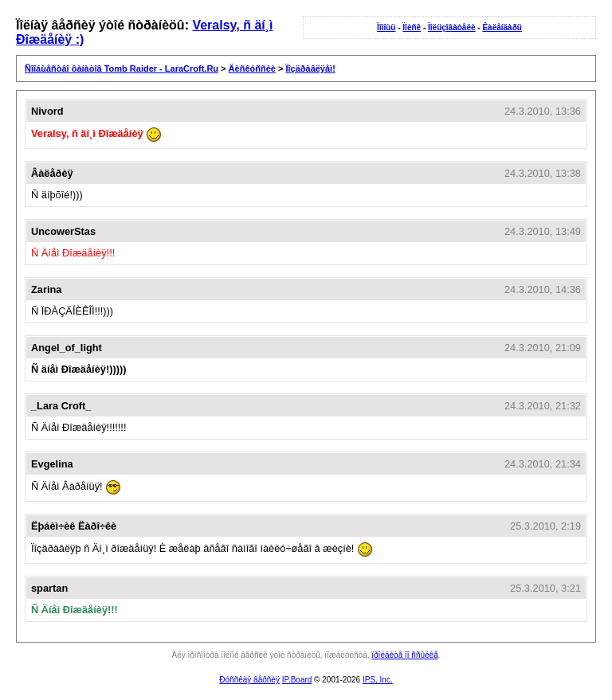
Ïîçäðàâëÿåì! (310, 68)
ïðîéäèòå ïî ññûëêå (404, 655)
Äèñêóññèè (252, 68)
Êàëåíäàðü (502, 27)
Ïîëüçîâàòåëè (451, 27)
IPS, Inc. (378, 680)
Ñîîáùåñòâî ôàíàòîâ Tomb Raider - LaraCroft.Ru (122, 68)
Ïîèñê (412, 27)
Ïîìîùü (386, 27)
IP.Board (297, 680)
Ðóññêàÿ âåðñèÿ (249, 680)
